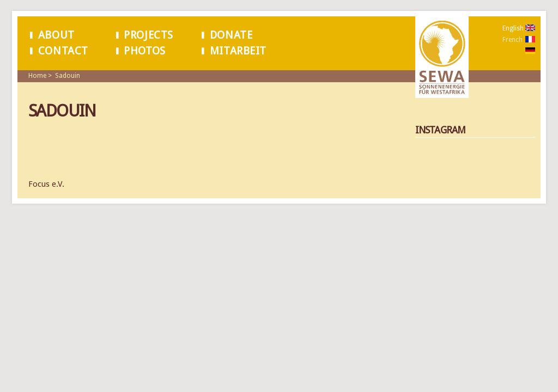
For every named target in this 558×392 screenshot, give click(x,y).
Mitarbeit (238, 51)
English (513, 28)
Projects (148, 35)
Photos (145, 51)
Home (37, 76)
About (56, 35)
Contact (63, 51)
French (512, 40)
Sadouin (68, 76)
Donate (231, 35)
